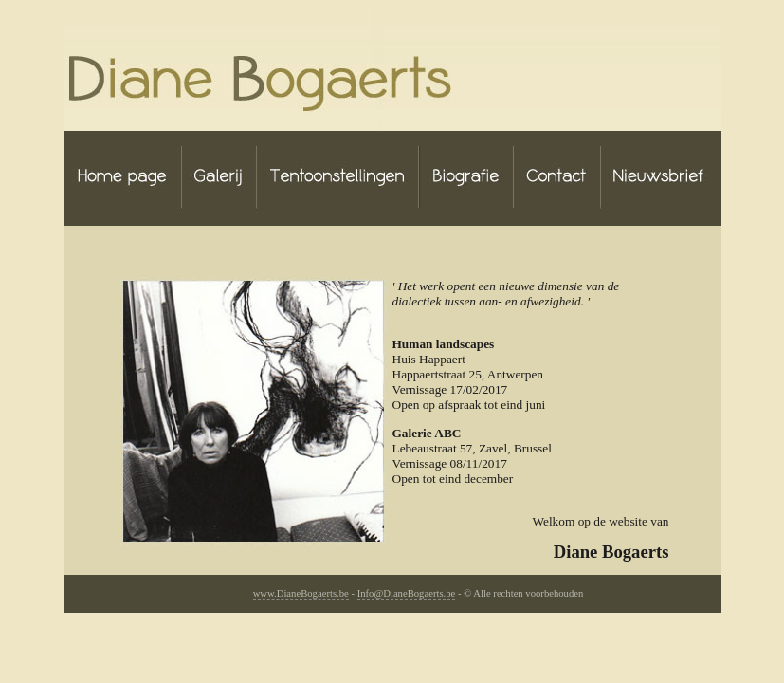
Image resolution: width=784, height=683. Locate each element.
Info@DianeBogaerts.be (407, 593)
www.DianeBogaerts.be (301, 593)
